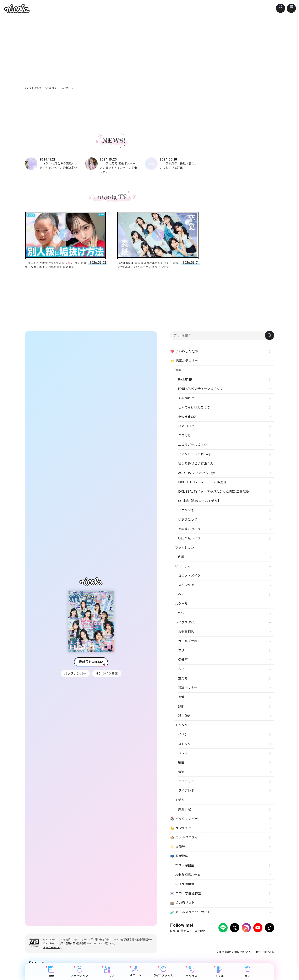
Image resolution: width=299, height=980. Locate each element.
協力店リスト (183, 903)
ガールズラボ (188, 641)
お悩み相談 (186, 632)
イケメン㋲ (186, 510)
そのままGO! (187, 417)
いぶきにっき (188, 520)
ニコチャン (186, 781)
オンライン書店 (107, 673)
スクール (136, 972)
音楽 (181, 772)
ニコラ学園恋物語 (186, 894)
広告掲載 (204, 939)
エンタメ (192, 972)
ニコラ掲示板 (185, 884)
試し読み (185, 716)
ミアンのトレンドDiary (194, 454)
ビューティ (107, 972)
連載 (51, 972)
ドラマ (183, 753)
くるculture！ (188, 398)
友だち (183, 678)
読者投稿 (179, 856)
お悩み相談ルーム (188, 875)
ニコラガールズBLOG (193, 445)
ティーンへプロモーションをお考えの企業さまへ (245, 943)
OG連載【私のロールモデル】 (200, 501)
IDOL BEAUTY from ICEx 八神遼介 (202, 482)
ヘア (181, 594)
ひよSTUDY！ (188, 426)
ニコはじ (185, 435)
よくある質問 (220, 939)
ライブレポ (186, 791)
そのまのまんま (189, 529)
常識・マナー (188, 688)
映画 (181, 763)
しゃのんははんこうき (194, 407)
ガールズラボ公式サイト (191, 912)
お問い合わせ (239, 939)
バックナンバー (75, 673)
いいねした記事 (184, 352)
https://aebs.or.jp (52, 947)
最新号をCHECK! (91, 662)
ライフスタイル (164, 972)
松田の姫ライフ (189, 538)
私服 (181, 557)
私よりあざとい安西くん (196, 464)
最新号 (178, 847)
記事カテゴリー (184, 361)
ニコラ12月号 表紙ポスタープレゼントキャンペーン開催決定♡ (112, 165)
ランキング (181, 828)
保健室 (183, 660)
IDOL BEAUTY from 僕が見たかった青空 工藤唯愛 (214, 492)
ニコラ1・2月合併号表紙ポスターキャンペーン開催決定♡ (51, 164)
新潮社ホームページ (262, 939)
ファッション (80, 972)
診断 (181, 706)
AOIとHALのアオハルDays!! (198, 473)
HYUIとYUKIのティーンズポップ (201, 389)
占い (248, 972)
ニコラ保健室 (185, 865)
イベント (185, 735)
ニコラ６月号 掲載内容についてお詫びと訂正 (172, 164)
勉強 (181, 613)
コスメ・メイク (189, 576)
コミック (185, 744)
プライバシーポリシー (183, 939)
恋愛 (181, 697)
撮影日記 (185, 809)
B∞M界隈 (185, 379)
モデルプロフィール (187, 838)
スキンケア (186, 585)
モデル (220, 972)
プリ (181, 650)
